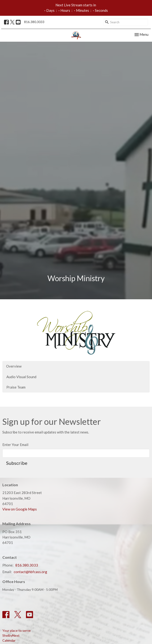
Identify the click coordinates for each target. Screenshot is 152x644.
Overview (14, 366)
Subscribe (17, 463)
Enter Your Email (15, 445)
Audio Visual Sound (21, 377)
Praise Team (16, 387)
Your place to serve (17, 630)
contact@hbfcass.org (30, 572)
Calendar (9, 640)
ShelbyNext (11, 635)
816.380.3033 (34, 22)
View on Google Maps (20, 509)
